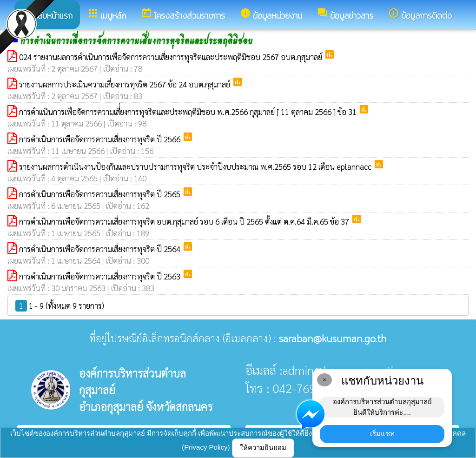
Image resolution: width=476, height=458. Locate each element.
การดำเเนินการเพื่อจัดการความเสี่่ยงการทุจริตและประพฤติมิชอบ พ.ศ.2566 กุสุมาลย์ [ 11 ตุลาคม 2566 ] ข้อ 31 (189, 112)
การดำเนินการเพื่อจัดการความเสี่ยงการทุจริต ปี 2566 (101, 139)
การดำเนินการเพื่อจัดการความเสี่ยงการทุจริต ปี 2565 (101, 194)
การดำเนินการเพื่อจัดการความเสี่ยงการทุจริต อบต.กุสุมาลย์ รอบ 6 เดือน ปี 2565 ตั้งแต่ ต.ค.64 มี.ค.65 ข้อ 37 (185, 221)
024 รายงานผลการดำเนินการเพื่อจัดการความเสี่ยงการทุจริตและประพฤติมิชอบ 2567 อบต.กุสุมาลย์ (172, 57)
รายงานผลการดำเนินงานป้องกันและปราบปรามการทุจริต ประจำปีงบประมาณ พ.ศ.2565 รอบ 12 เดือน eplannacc (196, 166)
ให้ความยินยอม (263, 448)
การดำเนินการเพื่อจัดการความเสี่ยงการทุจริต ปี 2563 (101, 276)
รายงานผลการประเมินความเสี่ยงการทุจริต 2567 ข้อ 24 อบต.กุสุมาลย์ (126, 84)
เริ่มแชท (382, 434)
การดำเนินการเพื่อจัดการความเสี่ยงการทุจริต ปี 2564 (101, 249)
